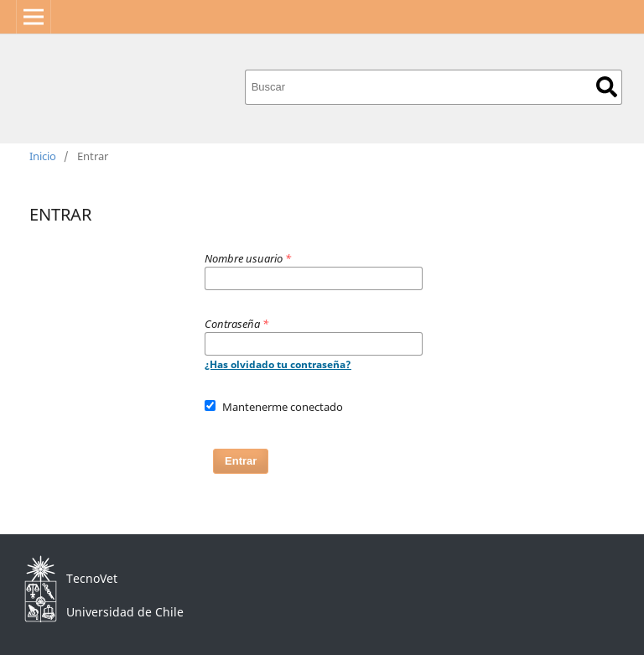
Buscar (607, 87)
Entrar (241, 461)
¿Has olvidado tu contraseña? (278, 364)
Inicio (43, 156)
